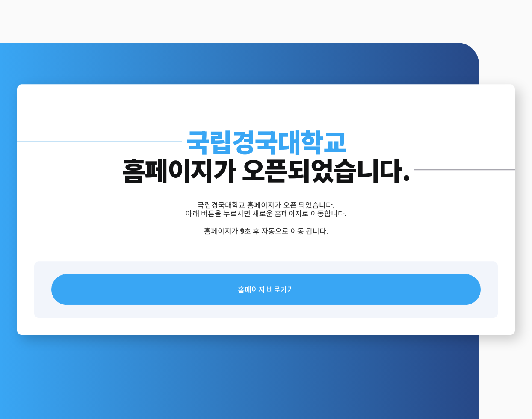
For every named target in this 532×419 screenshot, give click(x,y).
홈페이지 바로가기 (266, 289)
